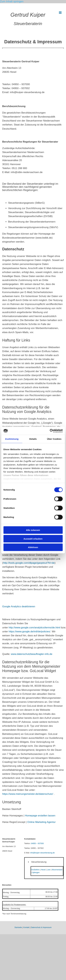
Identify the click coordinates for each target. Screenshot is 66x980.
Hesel (43, 870)
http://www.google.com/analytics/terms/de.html (34, 628)
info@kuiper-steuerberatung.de (43, 853)
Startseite (18, 927)
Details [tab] (33, 439)
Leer (49, 870)
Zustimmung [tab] (12, 439)
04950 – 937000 (37, 843)
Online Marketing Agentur (41, 822)
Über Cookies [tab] (54, 439)
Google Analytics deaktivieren (19, 606)
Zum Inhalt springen (12, 1)
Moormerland (57, 870)
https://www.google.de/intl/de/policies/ (29, 632)
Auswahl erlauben (33, 539)
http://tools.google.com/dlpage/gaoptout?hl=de (29, 563)
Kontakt (26, 927)
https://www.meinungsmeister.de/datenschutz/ (28, 794)
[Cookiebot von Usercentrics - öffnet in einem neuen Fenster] (50, 431)
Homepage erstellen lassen (40, 816)
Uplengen (36, 873)
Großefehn (35, 870)
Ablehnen (33, 547)
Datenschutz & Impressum (41, 927)
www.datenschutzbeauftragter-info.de (32, 654)
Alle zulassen (33, 530)
